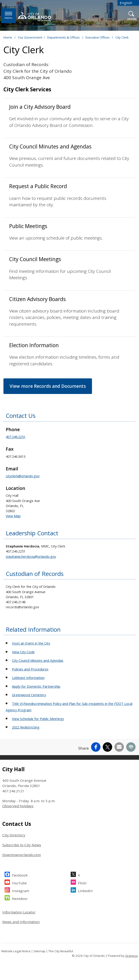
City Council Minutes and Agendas (38, 660)
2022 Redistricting (26, 727)
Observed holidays (18, 806)
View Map (13, 516)
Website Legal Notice (16, 951)
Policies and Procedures (30, 669)
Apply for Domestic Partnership (36, 686)
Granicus (132, 956)
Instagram (21, 890)
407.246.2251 (16, 437)
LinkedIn (85, 890)
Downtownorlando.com (22, 855)
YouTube (19, 882)
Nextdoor (20, 898)
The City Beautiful (61, 951)
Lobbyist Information (28, 678)
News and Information (21, 922)
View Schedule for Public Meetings (38, 719)
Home (8, 37)
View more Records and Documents (48, 386)
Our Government (30, 37)
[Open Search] (132, 16)
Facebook (20, 875)
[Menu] (8, 16)
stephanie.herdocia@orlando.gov (31, 556)
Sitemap (39, 951)
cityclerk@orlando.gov (23, 476)
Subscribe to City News (22, 845)
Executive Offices (98, 37)
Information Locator (19, 912)
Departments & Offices (64, 37)
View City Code (23, 652)
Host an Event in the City (31, 643)
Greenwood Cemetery (29, 695)
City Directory (14, 835)
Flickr (82, 882)
